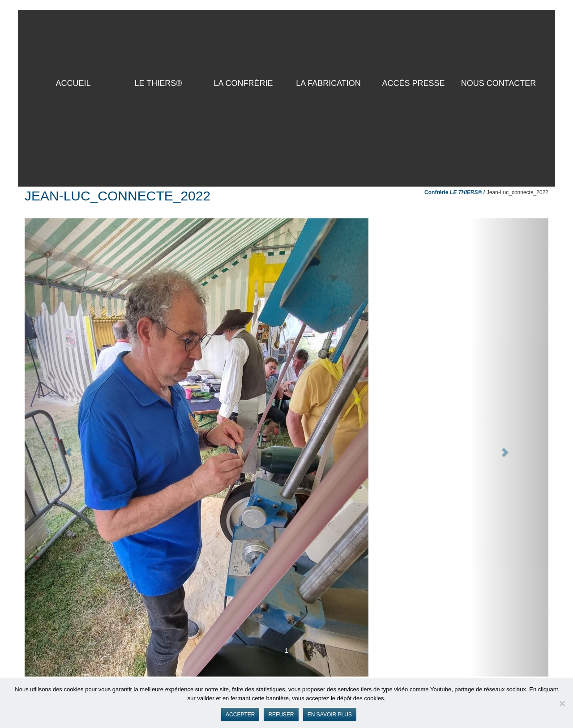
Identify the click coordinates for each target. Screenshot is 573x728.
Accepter (240, 715)
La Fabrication (328, 83)
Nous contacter (499, 83)
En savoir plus (330, 715)
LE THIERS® (158, 83)
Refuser (281, 715)
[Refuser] (562, 703)
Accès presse (413, 83)
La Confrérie (243, 83)
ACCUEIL (73, 83)
